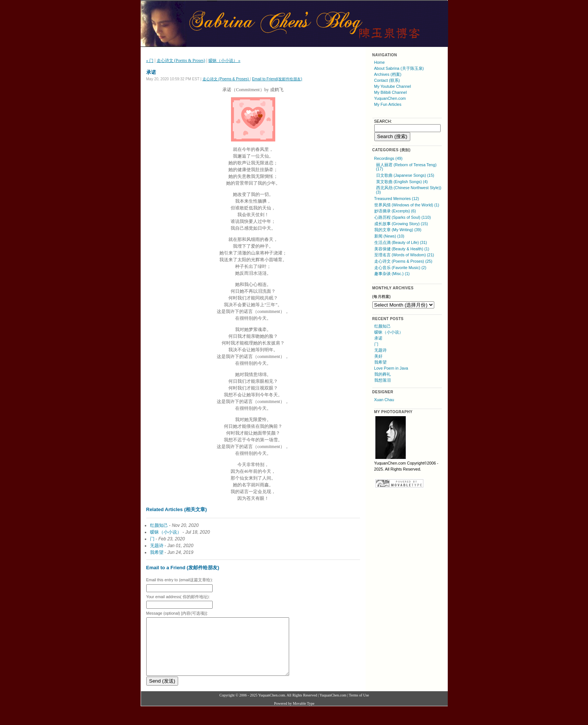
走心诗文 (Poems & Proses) (181, 60)
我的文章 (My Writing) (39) (398, 230)
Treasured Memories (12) (397, 199)
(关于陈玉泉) (412, 68)
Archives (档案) (388, 74)
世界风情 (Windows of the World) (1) (407, 205)
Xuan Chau (384, 400)
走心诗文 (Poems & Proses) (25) (403, 261)
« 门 (150, 60)
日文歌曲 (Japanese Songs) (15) (405, 175)
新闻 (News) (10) (389, 236)
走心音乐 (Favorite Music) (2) (400, 268)
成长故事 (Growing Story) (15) (401, 224)
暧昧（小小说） (166, 532)
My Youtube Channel (393, 86)
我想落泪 (382, 380)
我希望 (157, 552)
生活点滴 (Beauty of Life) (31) (401, 242)
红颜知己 (159, 525)
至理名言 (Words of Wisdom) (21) (404, 255)
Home (379, 62)
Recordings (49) (388, 158)
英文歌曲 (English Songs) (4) (402, 182)
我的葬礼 (382, 374)
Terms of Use (359, 706)
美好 (378, 356)
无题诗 (157, 546)
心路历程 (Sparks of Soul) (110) (403, 217)
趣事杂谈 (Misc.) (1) (392, 274)
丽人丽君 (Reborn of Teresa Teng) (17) (406, 167)
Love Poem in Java (391, 368)
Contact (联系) (387, 80)
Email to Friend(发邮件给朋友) (277, 79)
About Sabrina (387, 68)
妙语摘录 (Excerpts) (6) (395, 211)
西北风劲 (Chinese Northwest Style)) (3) (409, 190)
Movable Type (304, 715)
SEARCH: (383, 121)
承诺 (378, 338)
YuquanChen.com (390, 98)
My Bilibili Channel (391, 92)
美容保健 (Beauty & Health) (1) (402, 249)
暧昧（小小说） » (225, 60)
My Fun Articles (388, 104)
